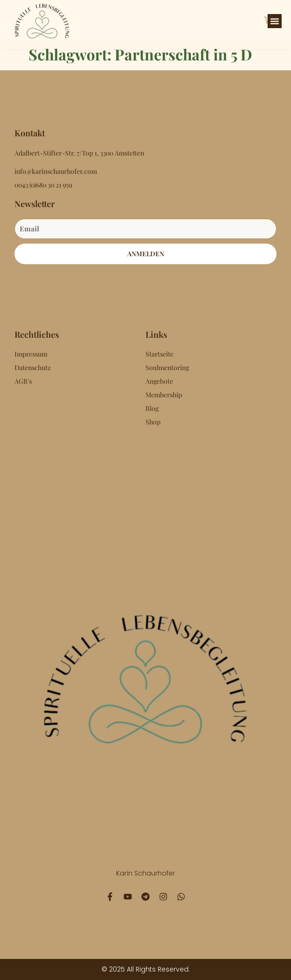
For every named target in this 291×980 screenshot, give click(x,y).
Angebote (159, 381)
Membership (164, 395)
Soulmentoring (167, 367)
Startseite (160, 354)
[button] (275, 21)
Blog (152, 408)
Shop (153, 422)
